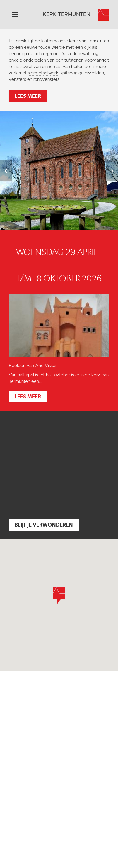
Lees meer (28, 96)
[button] (59, 596)
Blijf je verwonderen (44, 525)
